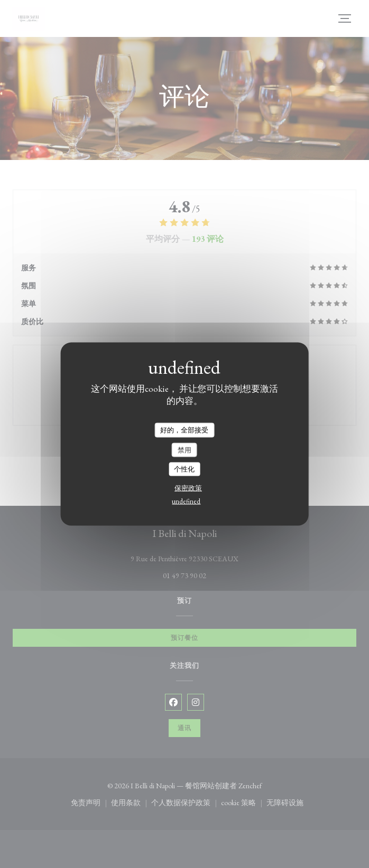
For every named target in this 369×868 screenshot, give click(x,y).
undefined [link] (186, 501)
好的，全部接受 (184, 430)
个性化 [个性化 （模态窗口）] (184, 469)
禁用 (185, 450)
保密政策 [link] (188, 488)
